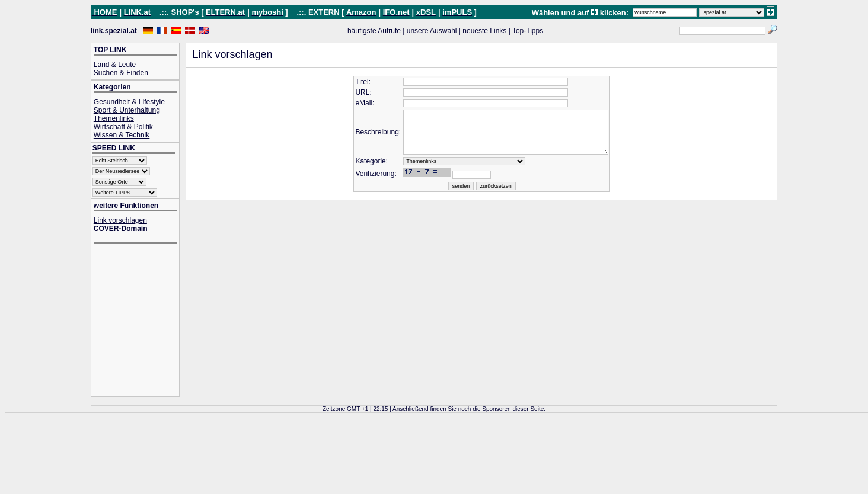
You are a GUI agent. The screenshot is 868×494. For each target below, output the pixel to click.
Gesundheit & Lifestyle (129, 102)
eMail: (355, 103)
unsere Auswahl (432, 31)
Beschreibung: (368, 137)
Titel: (353, 82)
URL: (353, 92)
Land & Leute (115, 65)
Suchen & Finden (121, 73)
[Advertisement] (141, 321)
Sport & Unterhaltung (127, 110)
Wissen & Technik (122, 135)
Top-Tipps (528, 31)
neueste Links (484, 31)
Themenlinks (114, 118)
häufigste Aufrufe (374, 31)
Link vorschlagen (120, 220)
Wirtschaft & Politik (123, 127)
